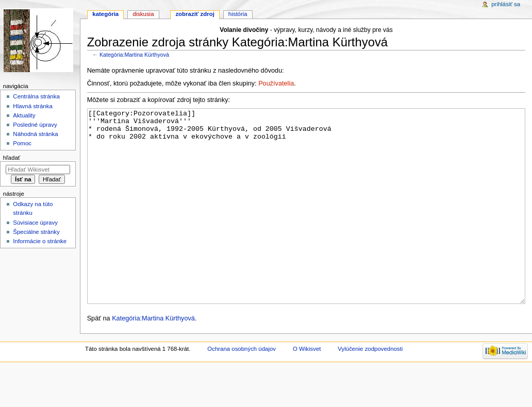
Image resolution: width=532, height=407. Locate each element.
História (238, 14)
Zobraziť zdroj (195, 14)
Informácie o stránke (40, 241)
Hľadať (12, 158)
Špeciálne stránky (36, 232)
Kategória (105, 14)
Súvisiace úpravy (35, 223)
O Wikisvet (307, 387)
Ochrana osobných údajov (242, 387)
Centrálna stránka (36, 96)
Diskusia (143, 14)
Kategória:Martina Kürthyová (134, 55)
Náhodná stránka (35, 134)
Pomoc (22, 143)
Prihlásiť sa (506, 4)
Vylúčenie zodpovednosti (370, 387)
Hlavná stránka (32, 106)
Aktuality (24, 115)
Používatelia (276, 83)
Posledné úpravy (35, 125)
